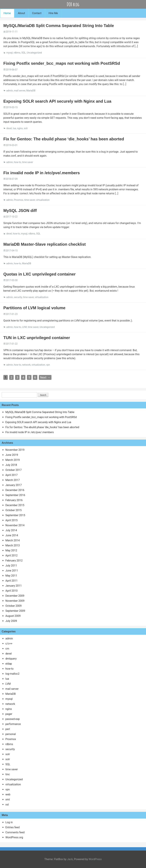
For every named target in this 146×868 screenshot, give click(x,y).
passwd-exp (13, 719)
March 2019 (13, 460)
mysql (9, 53)
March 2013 (13, 545)
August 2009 (13, 616)
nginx (20, 128)
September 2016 (15, 495)
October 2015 (13, 510)
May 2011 (11, 576)
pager (9, 714)
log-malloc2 (12, 674)
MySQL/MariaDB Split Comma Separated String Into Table (59, 26)
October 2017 (13, 470)
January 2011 (14, 586)
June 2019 (12, 455)
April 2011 (12, 581)
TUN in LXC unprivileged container (37, 338)
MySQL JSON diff (20, 211)
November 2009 (15, 601)
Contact (37, 13)
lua (14, 128)
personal (11, 734)
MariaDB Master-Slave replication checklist (45, 244)
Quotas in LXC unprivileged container (39, 274)
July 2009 (11, 621)
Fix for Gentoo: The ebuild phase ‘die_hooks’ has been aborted (64, 139)
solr (26, 128)
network (26, 365)
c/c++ (9, 644)
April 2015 (12, 520)
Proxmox (19, 200)
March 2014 (13, 540)
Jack (70, 859)
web (8, 794)
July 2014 (11, 530)
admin (10, 91)
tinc (8, 774)
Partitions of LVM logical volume (34, 308)
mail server (20, 91)
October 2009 (13, 606)
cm (7, 649)
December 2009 (15, 596)
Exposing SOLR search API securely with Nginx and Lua (57, 101)
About (21, 13)
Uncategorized (34, 53)
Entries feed (13, 827)
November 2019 (15, 450)
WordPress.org (14, 837)
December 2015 (15, 505)
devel (9, 128)
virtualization (43, 200)
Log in (9, 822)
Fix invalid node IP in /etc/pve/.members (42, 173)
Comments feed (15, 832)
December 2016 (15, 490)
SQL (23, 53)
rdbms (17, 53)
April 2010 (12, 591)
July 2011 (11, 566)
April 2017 (12, 475)
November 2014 (15, 525)
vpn (48, 365)
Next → (45, 377)
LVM (24, 327)
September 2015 (15, 515)
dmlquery (11, 659)
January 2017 (14, 485)
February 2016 (14, 500)
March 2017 (13, 480)
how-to (18, 162)
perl (8, 729)
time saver (28, 162)
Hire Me (53, 13)
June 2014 (12, 535)
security (18, 297)
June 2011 (12, 571)
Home (7, 13)
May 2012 (11, 550)
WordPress (95, 859)
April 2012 (12, 555)
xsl (7, 805)
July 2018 (11, 465)
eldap (9, 664)
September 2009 (15, 611)
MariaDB (31, 91)
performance (13, 724)
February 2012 (14, 561)
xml (8, 799)
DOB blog (73, 4)
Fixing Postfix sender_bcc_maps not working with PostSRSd (62, 63)
